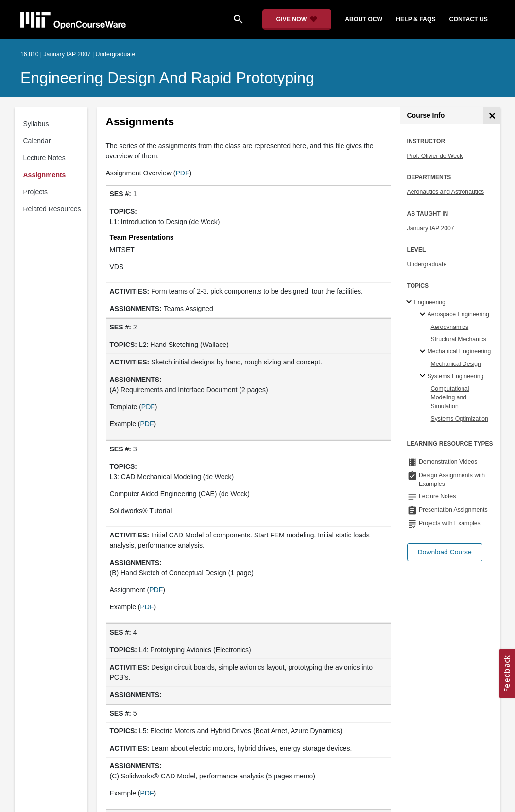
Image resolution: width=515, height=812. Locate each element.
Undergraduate (427, 264)
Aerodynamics (450, 327)
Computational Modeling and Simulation (450, 398)
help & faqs (416, 19)
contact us (469, 19)
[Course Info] (492, 116)
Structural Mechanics (459, 339)
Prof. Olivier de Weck (435, 156)
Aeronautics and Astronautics (446, 192)
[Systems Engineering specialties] (424, 376)
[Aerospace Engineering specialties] (424, 315)
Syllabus (36, 124)
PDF (182, 173)
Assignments (45, 175)
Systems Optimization (460, 419)
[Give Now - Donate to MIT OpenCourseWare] (297, 19)
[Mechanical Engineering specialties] (424, 352)
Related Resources (52, 209)
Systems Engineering (456, 376)
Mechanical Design (456, 364)
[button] (445, 552)
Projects (36, 192)
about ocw (364, 19)
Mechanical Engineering (459, 351)
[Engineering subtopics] (410, 302)
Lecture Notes (44, 158)
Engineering (430, 302)
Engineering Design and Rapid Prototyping (167, 78)
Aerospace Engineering (458, 314)
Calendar (37, 141)
